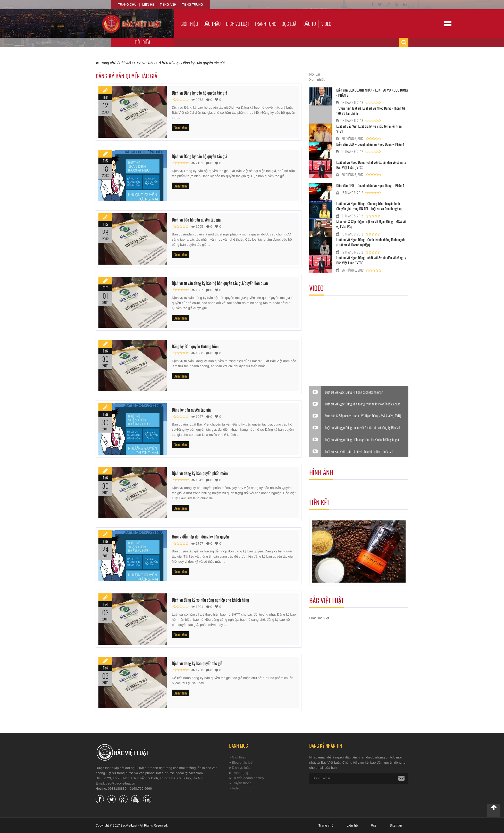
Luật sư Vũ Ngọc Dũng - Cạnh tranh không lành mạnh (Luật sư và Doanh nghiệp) (370, 242)
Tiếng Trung (192, 5)
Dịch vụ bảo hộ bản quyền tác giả (196, 220)
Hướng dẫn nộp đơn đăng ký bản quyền (200, 537)
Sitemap (396, 825)
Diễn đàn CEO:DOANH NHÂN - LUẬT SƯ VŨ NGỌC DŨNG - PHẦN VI (372, 92)
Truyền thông (242, 783)
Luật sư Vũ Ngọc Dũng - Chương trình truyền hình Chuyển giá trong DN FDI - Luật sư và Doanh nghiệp (369, 206)
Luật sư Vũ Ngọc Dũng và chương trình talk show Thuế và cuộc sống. (363, 404)
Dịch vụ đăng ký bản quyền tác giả (197, 663)
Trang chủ (127, 5)
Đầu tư (310, 24)
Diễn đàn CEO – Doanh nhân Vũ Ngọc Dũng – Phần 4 (370, 144)
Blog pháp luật (243, 762)
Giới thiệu (189, 24)
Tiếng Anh (168, 5)
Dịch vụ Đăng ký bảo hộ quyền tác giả (199, 93)
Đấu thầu (212, 24)
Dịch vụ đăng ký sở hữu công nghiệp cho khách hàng (210, 600)
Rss (374, 825)
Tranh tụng (265, 24)
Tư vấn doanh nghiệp (248, 778)
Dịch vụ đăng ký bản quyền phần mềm (200, 473)
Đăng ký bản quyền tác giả (191, 410)
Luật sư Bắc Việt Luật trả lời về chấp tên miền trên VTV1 (369, 129)
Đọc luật (290, 24)
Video (326, 24)
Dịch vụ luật (238, 24)
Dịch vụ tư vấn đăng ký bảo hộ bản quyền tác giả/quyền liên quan (220, 283)
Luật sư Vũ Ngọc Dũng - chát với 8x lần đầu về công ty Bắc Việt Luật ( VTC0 (371, 165)
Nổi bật (315, 74)
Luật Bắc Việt (319, 618)
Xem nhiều (317, 80)
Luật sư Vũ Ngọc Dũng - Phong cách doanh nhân (354, 392)
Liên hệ (148, 5)
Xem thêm (181, 128)
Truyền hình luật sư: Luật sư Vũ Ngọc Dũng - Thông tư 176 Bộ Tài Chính (371, 111)
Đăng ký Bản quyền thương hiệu (195, 346)
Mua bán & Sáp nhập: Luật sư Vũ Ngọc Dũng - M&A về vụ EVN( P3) (371, 224)
